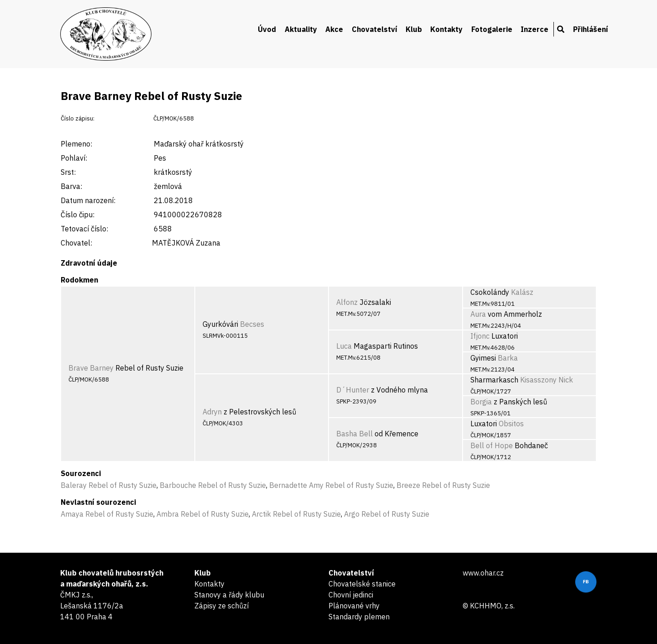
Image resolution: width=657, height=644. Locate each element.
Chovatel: (76, 243)
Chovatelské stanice (362, 584)
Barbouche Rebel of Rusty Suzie (213, 485)
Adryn (212, 412)
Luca (344, 346)
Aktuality (301, 29)
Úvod (267, 29)
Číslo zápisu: (78, 118)
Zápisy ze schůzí (222, 606)
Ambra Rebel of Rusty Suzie (203, 514)
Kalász (522, 292)
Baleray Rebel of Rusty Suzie (109, 485)
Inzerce (534, 29)
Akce (334, 29)
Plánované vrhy (354, 606)
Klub (414, 29)
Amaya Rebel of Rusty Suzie (107, 514)
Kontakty (446, 29)
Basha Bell (355, 434)
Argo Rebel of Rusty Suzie (387, 514)
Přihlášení (591, 29)
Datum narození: (88, 200)
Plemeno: (76, 144)
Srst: (68, 172)
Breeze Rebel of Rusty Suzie (443, 485)
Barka (508, 358)
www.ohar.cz (483, 573)
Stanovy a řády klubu (229, 595)
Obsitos (511, 424)
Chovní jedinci (351, 595)
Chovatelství (375, 29)
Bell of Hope (492, 445)
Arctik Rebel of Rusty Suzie (296, 514)
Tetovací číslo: (84, 229)
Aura (478, 314)
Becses (252, 324)
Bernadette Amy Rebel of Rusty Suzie (331, 485)
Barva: (71, 186)
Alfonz (347, 302)
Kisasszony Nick (547, 380)
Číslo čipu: (78, 215)
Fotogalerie (492, 29)
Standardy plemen (359, 617)
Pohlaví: (74, 158)
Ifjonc (480, 336)
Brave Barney (91, 368)
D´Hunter (353, 390)
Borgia (481, 402)
